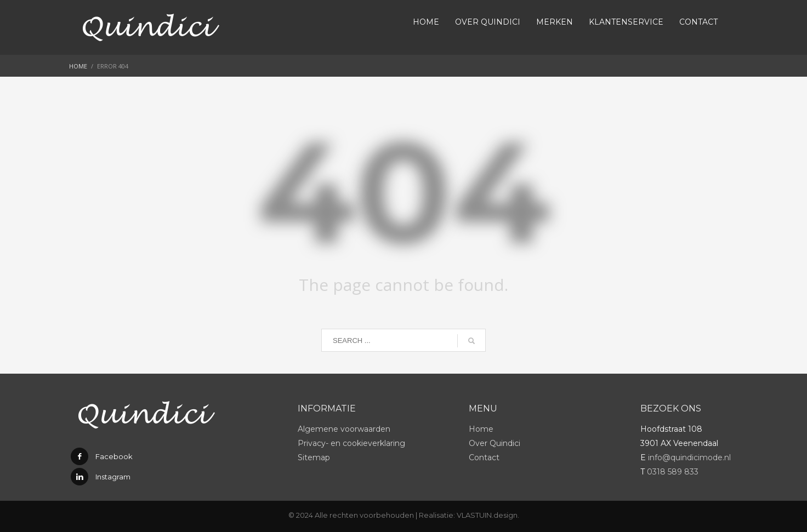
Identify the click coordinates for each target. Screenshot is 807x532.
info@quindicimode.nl (689, 457)
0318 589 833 (673, 472)
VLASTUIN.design (487, 515)
